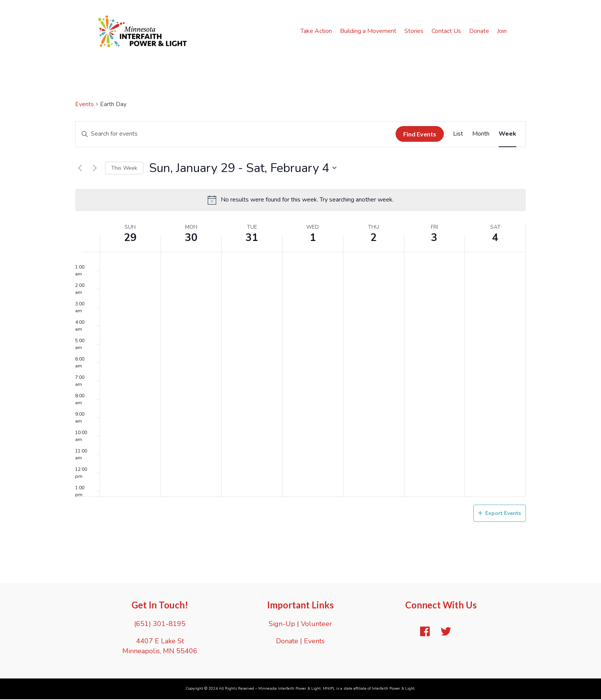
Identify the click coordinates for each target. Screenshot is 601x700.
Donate (480, 31)
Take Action (317, 31)
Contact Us (447, 31)
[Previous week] (80, 169)
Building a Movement (369, 31)
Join (503, 31)
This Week (124, 168)
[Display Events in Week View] (507, 134)
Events (85, 105)
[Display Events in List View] (458, 134)
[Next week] (95, 169)
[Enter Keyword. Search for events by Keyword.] (236, 134)
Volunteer (316, 625)
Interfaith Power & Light (393, 689)
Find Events (420, 135)
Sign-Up (282, 625)
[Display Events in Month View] (481, 134)
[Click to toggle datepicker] (243, 168)
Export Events (500, 514)
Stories (415, 31)
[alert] (300, 201)
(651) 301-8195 (160, 625)
